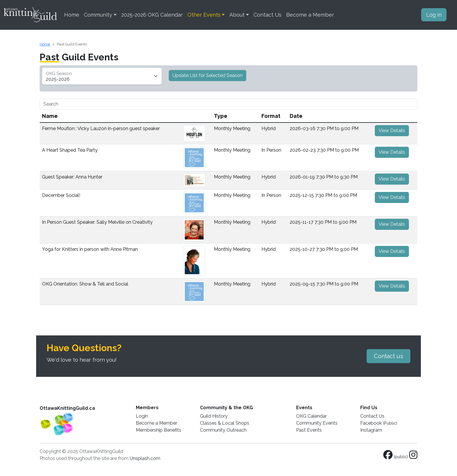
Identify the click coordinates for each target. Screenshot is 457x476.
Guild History (214, 416)
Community (98, 15)
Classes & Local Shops (225, 423)
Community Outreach (223, 430)
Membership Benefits (159, 430)
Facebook (379, 423)
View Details (392, 131)
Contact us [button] (389, 356)
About (237, 15)
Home (72, 15)
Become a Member (310, 15)
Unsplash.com (145, 458)
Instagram (371, 430)
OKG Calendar (311, 416)
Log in (434, 15)
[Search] (228, 104)
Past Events (309, 430)
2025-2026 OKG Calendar (152, 15)
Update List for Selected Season (208, 75)
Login (142, 416)
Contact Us (268, 15)
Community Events (317, 423)
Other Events (204, 15)
